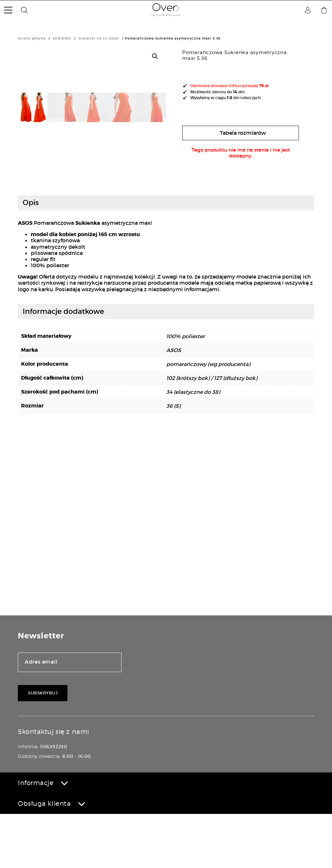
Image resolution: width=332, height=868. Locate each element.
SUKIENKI (62, 38)
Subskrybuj (43, 747)
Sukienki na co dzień (99, 38)
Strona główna (32, 38)
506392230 (54, 800)
